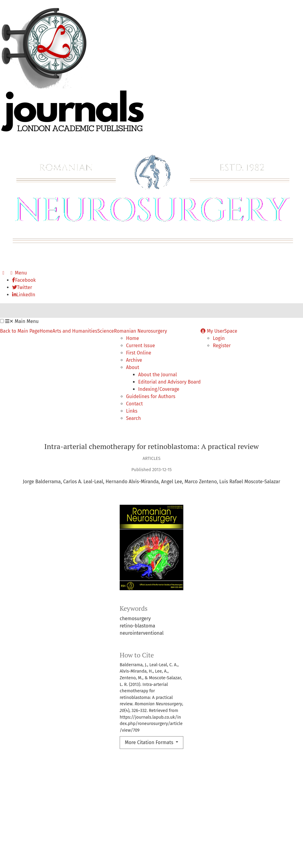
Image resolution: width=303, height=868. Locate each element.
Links (132, 411)
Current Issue (141, 346)
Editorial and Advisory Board (169, 382)
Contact (134, 404)
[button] (2, 321)
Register (222, 346)
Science (106, 331)
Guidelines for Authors (151, 396)
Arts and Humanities (75, 331)
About (133, 367)
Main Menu (22, 321)
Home (46, 331)
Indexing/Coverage (159, 389)
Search (133, 418)
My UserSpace (219, 331)
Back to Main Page (20, 331)
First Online (139, 353)
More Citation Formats (150, 742)
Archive (134, 360)
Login (219, 338)
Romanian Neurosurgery (140, 331)
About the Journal (158, 375)
